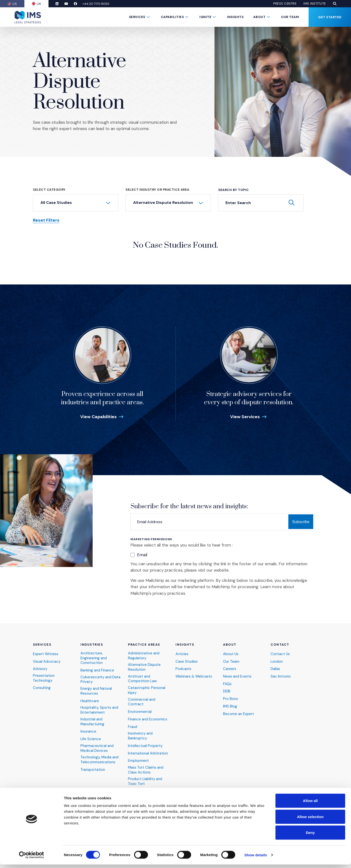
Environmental (140, 711)
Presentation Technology (44, 677)
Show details (256, 858)
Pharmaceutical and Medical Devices (97, 748)
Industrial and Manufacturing (92, 721)
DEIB (227, 691)
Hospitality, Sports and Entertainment (100, 710)
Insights (235, 17)
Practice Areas (144, 643)
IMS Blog (230, 706)
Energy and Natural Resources (96, 690)
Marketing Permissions (151, 539)
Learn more (271, 587)
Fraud (133, 726)
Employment (138, 760)
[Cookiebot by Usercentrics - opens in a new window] (32, 859)
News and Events (238, 675)
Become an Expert (239, 713)
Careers (230, 668)
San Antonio (281, 675)
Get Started (330, 17)
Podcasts (184, 668)
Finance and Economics (148, 719)
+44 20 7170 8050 (98, 4)
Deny (310, 836)
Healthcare (90, 700)
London (277, 660)
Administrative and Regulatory (144, 655)
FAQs (227, 683)
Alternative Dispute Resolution (144, 666)
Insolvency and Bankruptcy (140, 735)
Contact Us (280, 653)
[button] (335, 4)
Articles (182, 653)
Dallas (275, 668)
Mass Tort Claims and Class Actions (146, 770)
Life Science (91, 739)
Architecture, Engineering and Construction (94, 657)
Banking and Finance (97, 669)
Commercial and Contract (142, 701)
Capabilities (172, 17)
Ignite (205, 17)
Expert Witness (46, 653)
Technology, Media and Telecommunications (100, 759)
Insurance (88, 731)
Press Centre (285, 4)
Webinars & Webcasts (195, 675)
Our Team (290, 17)
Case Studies (187, 660)
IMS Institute (315, 4)
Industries (92, 643)
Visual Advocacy (47, 660)
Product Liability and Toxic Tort (145, 781)
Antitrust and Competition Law (142, 678)
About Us (231, 653)
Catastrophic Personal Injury (147, 690)
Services (137, 17)
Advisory (40, 668)
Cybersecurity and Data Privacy (101, 679)
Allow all (310, 804)
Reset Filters (46, 220)
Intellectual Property (145, 745)
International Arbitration (148, 753)
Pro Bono (231, 698)
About (259, 17)
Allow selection (310, 820)
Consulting (42, 687)
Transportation (93, 769)
